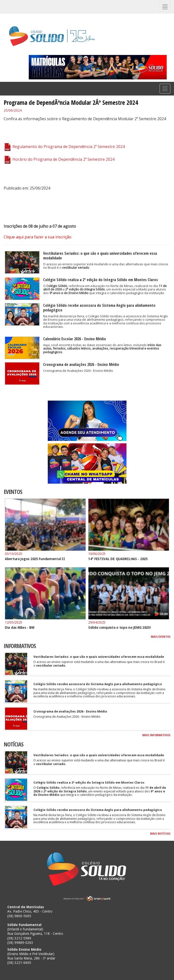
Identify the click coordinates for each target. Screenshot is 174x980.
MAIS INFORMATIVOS (156, 735)
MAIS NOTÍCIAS (160, 833)
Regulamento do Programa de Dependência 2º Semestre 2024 (64, 147)
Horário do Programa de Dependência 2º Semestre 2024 (59, 159)
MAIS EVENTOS (161, 637)
